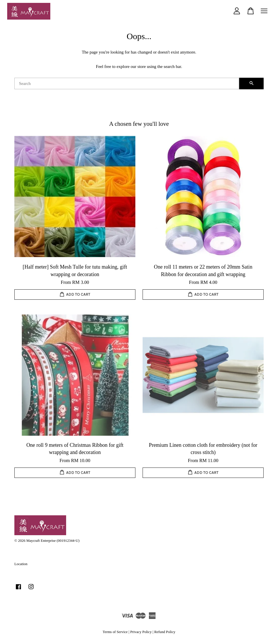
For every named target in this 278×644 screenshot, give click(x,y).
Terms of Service (115, 632)
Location (21, 564)
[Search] (127, 83)
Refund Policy (165, 632)
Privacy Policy (141, 632)
